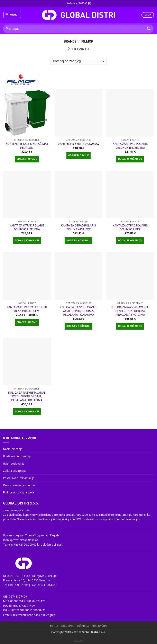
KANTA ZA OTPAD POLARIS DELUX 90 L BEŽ (130, 227)
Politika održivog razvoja (19, 492)
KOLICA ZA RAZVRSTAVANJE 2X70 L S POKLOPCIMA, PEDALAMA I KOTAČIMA (27, 396)
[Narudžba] (78, 61)
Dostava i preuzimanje (17, 456)
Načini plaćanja (13, 449)
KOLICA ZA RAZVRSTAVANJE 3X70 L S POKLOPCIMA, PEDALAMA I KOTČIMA (130, 311)
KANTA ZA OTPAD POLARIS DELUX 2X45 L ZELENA (130, 146)
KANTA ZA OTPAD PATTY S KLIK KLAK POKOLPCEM (27, 309)
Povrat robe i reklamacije (19, 478)
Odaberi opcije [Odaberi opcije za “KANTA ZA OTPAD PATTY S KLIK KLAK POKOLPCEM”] (27, 322)
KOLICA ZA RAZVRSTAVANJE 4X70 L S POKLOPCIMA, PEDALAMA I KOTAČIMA (78, 311)
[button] (78, 3)
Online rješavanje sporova (19, 485)
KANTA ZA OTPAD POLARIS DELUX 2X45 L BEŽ (78, 227)
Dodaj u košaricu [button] (130, 159)
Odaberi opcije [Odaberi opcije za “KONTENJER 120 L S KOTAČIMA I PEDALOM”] (27, 159)
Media (54, 626)
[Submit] (149, 29)
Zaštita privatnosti (15, 471)
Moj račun (99, 626)
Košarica (83, 626)
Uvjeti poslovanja (14, 464)
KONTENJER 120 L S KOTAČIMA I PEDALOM (27, 146)
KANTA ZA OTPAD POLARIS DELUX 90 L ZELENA (27, 227)
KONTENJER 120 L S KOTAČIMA (78, 144)
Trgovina (67, 626)
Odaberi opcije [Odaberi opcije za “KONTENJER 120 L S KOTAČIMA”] (79, 155)
